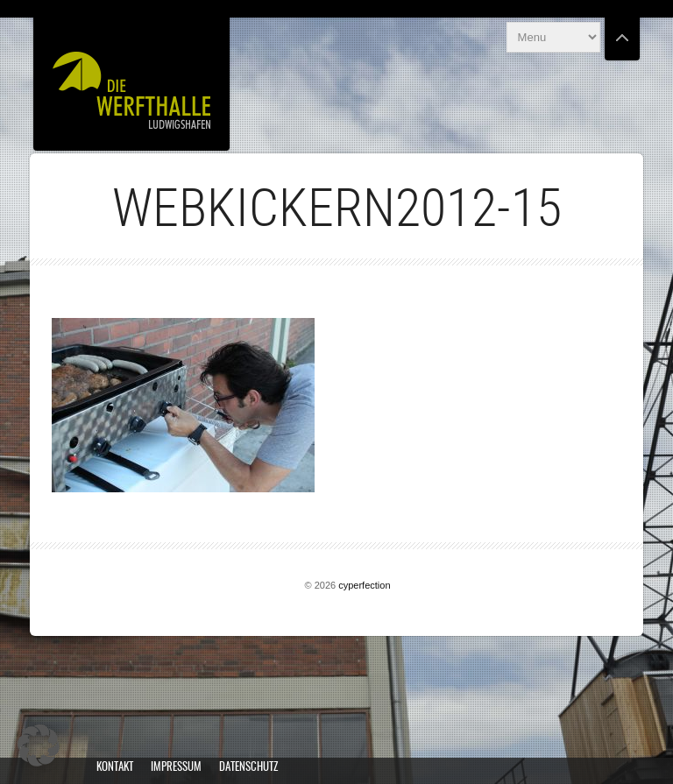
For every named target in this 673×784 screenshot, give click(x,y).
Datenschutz (248, 768)
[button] (39, 745)
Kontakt (115, 768)
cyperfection (364, 585)
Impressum (176, 768)
